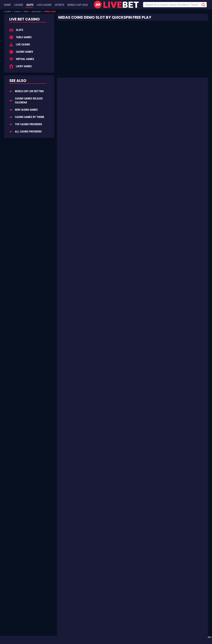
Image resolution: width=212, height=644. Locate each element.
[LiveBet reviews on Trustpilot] (41, 622)
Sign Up (68, 579)
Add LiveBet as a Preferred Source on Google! (44, 595)
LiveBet (7, 11)
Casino (17, 11)
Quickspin (36, 11)
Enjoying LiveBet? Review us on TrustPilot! (42, 616)
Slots (26, 11)
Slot (150, 92)
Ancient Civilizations (148, 173)
